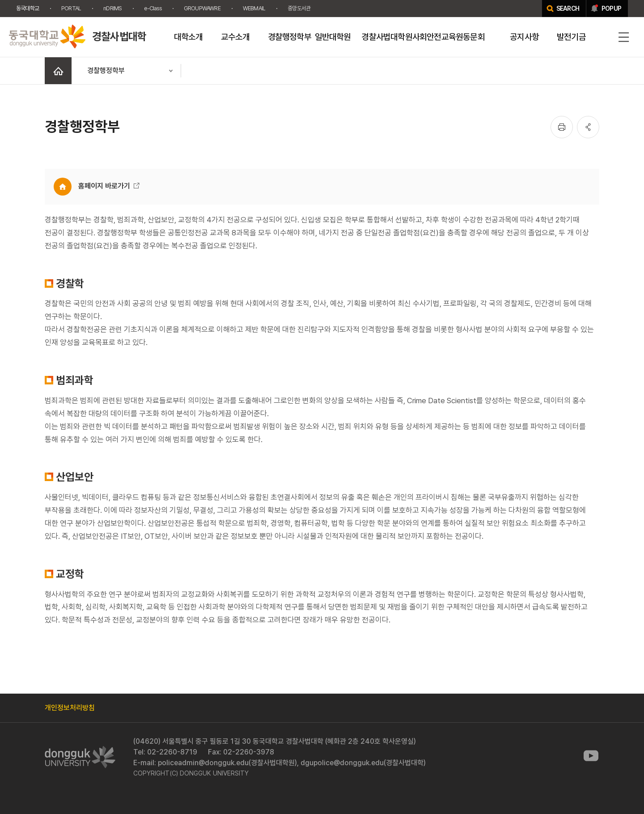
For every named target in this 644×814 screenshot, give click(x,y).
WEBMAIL (254, 8)
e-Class (153, 8)
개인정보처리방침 (70, 708)
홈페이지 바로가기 (104, 186)
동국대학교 (28, 8)
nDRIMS (112, 8)
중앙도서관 (299, 8)
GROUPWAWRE (202, 8)
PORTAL (71, 8)
